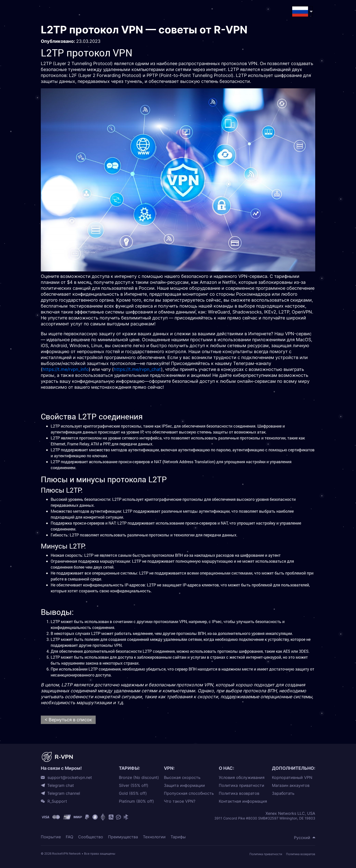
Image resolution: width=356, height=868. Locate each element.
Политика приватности (242, 785)
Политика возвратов (239, 793)
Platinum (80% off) (136, 801)
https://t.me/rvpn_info (66, 369)
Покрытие (51, 837)
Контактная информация (243, 801)
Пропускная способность (189, 793)
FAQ (69, 837)
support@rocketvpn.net (70, 777)
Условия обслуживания (242, 778)
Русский (302, 838)
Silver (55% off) (134, 785)
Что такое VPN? (180, 801)
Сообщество (91, 837)
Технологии (154, 837)
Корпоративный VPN (292, 778)
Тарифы (178, 837)
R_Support (57, 801)
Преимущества (123, 837)
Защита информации (184, 785)
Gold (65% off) (133, 793)
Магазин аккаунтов (291, 785)
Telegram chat (61, 785)
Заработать (283, 793)
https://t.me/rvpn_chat (137, 369)
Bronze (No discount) (139, 778)
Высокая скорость (182, 778)
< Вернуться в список (68, 720)
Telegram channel (64, 793)
